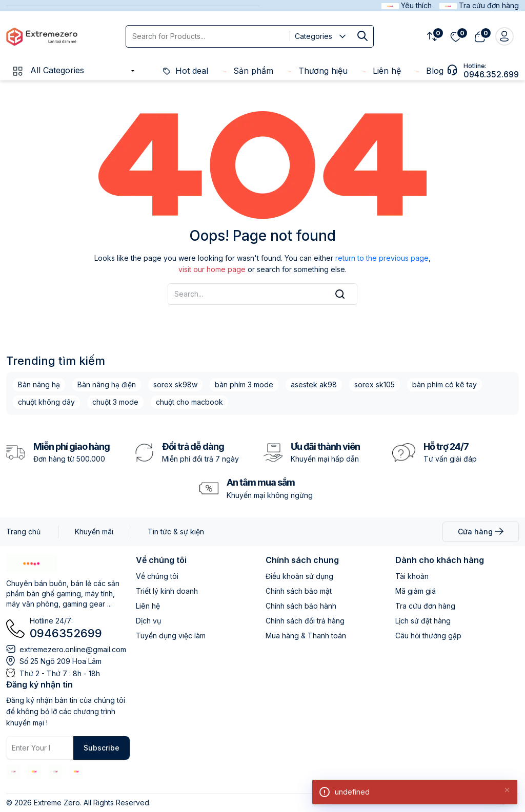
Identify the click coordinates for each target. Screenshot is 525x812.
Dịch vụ (148, 621)
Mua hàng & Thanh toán (306, 636)
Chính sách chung (302, 560)
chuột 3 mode (115, 402)
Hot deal (185, 71)
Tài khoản (412, 576)
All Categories (48, 70)
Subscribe (102, 748)
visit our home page (212, 269)
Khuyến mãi (94, 532)
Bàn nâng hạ (39, 384)
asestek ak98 (314, 384)
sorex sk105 (375, 384)
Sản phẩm (247, 71)
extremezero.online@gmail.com (73, 649)
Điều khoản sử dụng (299, 576)
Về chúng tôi (161, 560)
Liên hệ (380, 71)
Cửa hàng (481, 532)
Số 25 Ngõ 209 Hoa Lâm (60, 661)
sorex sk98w (175, 384)
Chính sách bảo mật (299, 591)
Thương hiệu (317, 71)
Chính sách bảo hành (301, 606)
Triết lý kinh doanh (167, 591)
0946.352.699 (491, 74)
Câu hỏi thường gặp (428, 636)
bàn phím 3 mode (244, 384)
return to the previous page (382, 258)
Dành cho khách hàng (440, 560)
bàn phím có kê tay (445, 384)
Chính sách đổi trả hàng (305, 621)
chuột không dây (46, 402)
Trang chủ (23, 532)
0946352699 (66, 633)
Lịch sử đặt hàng (423, 621)
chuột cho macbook (189, 402)
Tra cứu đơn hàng (425, 606)
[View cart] (480, 36)
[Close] (507, 789)
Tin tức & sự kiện (176, 532)
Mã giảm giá (416, 591)
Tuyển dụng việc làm (171, 636)
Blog (428, 71)
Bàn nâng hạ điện (107, 384)
